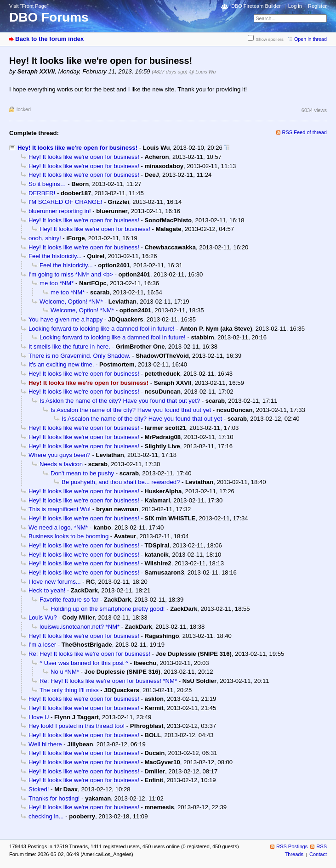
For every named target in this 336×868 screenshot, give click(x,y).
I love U (39, 717)
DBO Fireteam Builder (256, 6)
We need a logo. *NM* (58, 527)
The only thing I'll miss (69, 690)
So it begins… (47, 184)
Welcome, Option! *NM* (71, 302)
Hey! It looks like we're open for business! (77, 148)
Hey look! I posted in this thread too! (77, 726)
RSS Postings (292, 846)
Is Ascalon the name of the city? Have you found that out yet (131, 410)
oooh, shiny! (45, 238)
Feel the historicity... (55, 256)
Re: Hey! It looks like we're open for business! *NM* (108, 681)
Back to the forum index (49, 39)
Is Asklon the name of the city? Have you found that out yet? (120, 401)
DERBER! (42, 193)
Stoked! (39, 789)
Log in (295, 6)
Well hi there (45, 744)
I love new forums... (55, 582)
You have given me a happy (65, 319)
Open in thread (310, 39)
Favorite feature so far (69, 600)
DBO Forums (49, 17)
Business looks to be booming (68, 536)
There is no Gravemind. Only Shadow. (80, 356)
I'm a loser (42, 645)
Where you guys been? (60, 455)
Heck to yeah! (47, 590)
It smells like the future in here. (69, 347)
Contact (318, 854)
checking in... (46, 816)
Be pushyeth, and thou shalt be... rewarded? (121, 482)
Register (317, 6)
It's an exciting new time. (61, 364)
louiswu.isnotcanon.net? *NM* (80, 627)
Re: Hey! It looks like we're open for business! (89, 654)
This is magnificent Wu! (60, 509)
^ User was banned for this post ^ (84, 663)
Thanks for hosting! (54, 798)
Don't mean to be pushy (82, 473)
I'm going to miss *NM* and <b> (71, 274)
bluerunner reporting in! (60, 211)
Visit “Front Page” (29, 6)
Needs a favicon (61, 464)
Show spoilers (270, 39)
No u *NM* (65, 672)
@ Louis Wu (203, 72)
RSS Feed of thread (305, 132)
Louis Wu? (43, 617)
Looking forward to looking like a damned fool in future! (102, 329)
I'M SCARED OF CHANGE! (65, 202)
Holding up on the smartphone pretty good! (108, 609)
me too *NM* (57, 283)
